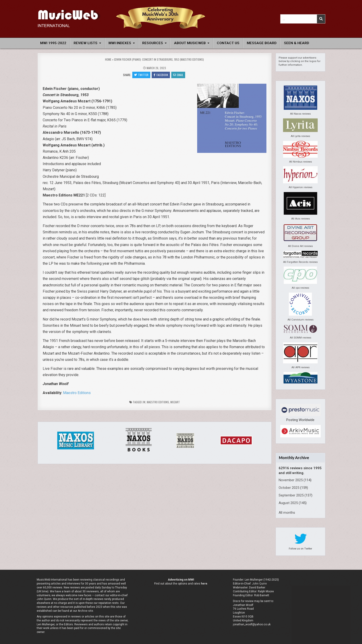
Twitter (141, 75)
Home (108, 59)
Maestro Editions (77, 393)
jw (144, 402)
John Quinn (259, 584)
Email (178, 75)
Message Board (262, 43)
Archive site (85, 611)
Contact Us (228, 43)
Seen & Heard (297, 43)
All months (287, 513)
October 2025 (289, 488)
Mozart (175, 402)
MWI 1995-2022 (53, 43)
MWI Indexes (120, 43)
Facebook (161, 75)
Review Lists (86, 43)
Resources (153, 43)
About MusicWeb (190, 43)
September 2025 (291, 495)
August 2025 (288, 503)
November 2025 (291, 480)
